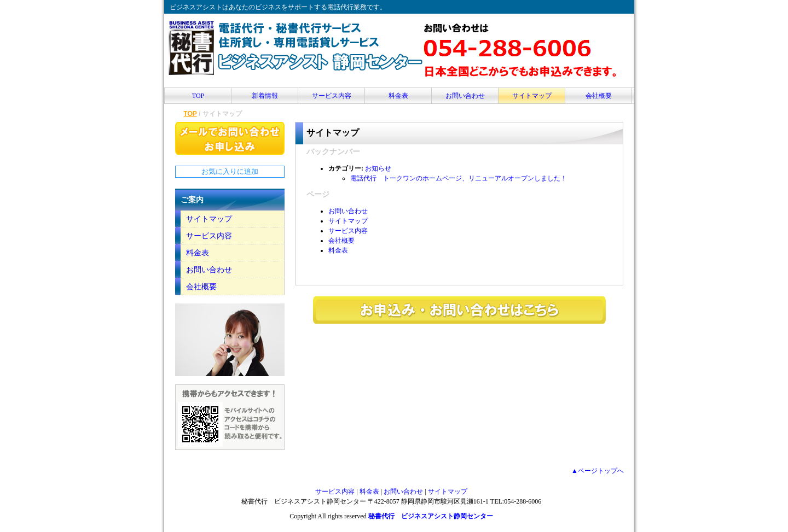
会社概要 (599, 96)
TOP (198, 96)
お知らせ (378, 168)
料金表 (398, 96)
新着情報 (265, 96)
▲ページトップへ (598, 471)
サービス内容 (332, 96)
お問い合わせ (465, 96)
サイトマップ (532, 96)
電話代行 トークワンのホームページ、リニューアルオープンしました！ (459, 178)
